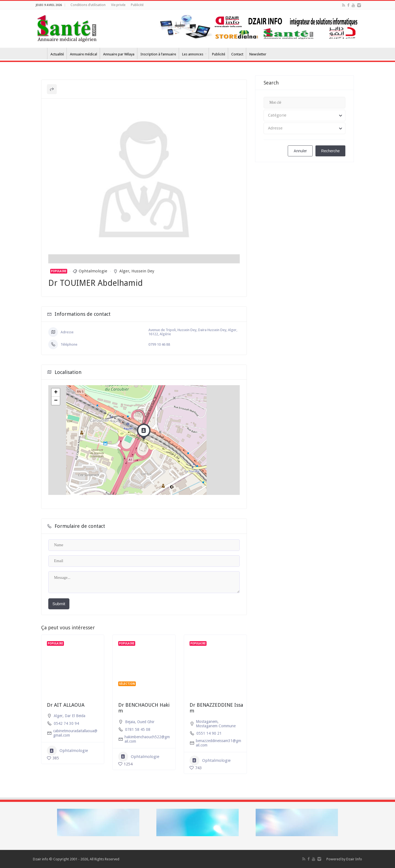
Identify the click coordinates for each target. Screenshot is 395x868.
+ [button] (56, 393)
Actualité (57, 54)
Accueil (40, 53)
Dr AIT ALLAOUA (66, 705)
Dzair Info (354, 859)
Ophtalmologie (93, 271)
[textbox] (304, 115)
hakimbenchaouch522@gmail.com (147, 739)
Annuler (300, 151)
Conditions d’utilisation (88, 5)
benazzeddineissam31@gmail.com (218, 743)
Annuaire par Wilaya (119, 54)
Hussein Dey (143, 271)
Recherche (331, 151)
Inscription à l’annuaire (158, 54)
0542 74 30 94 (66, 723)
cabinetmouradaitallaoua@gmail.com (75, 733)
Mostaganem (207, 722)
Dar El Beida (75, 716)
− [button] (56, 401)
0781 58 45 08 (138, 729)
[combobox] (304, 115)
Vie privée (118, 5)
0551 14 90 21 (209, 733)
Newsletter (258, 54)
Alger (124, 271)
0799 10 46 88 (159, 344)
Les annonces (193, 54)
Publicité (137, 5)
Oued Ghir (146, 722)
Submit (59, 604)
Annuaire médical (84, 54)
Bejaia (130, 722)
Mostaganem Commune (216, 726)
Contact (237, 54)
